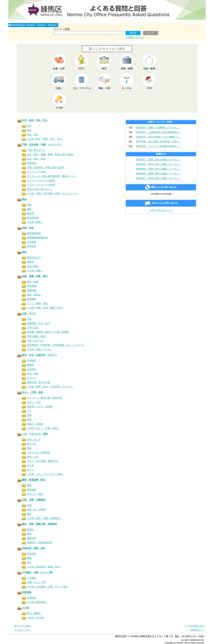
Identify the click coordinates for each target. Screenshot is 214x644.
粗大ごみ (31, 444)
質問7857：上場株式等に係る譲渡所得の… (159, 132)
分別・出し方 (34, 439)
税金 (24, 199)
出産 (29, 319)
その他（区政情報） (37, 602)
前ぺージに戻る (22, 626)
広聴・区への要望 (36, 510)
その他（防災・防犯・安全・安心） (45, 139)
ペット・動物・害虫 (37, 303)
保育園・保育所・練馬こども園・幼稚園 (48, 332)
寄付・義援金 (34, 613)
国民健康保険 (34, 233)
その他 (25, 608)
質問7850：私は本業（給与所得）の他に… (159, 141)
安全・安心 (33, 134)
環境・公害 (33, 457)
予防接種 (31, 286)
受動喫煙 (31, 290)
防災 (29, 126)
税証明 (30, 213)
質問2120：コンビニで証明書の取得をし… (159, 146)
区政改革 (31, 554)
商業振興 (31, 490)
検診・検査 (33, 282)
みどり (30, 470)
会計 (29, 562)
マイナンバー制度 (36, 172)
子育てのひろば (35, 341)
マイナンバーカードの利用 (41, 185)
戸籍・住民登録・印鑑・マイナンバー (42, 145)
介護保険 (31, 242)
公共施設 (31, 578)
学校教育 (31, 361)
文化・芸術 (33, 374)
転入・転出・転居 (36, 159)
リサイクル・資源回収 (38, 452)
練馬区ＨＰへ (198, 630)
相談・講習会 (34, 295)
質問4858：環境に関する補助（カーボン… (159, 164)
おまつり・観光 (35, 494)
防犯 (29, 130)
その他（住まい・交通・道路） (43, 428)
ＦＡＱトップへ (22, 630)
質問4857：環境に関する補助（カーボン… (159, 160)
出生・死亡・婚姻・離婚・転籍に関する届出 (50, 154)
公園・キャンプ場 (36, 582)
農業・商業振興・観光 (34, 480)
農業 (29, 485)
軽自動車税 (33, 218)
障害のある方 (34, 257)
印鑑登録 (31, 163)
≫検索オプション (135, 37)
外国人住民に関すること (40, 189)
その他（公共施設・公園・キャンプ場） (48, 587)
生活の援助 (33, 266)
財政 (29, 558)
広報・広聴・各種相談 (34, 500)
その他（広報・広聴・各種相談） (44, 518)
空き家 (30, 465)
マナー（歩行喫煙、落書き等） (43, 461)
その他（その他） (36, 618)
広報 (29, 505)
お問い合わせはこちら (161, 210)
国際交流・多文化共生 (38, 382)
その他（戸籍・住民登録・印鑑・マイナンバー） (52, 193)
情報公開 (31, 538)
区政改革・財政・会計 (34, 548)
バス (29, 411)
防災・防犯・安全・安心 (35, 120)
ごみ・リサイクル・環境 (35, 434)
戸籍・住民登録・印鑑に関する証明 (45, 167)
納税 (29, 209)
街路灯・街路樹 (35, 424)
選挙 (29, 534)
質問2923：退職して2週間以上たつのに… (158, 127)
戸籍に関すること (36, 150)
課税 (29, 205)
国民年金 (31, 246)
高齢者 (30, 262)
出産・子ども (29, 313)
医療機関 (31, 299)
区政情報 (27, 592)
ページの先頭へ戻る (194, 626)
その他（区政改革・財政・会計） (44, 567)
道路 (29, 419)
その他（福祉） (35, 270)
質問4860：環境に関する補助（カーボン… (159, 174)
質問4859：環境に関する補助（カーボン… (159, 169)
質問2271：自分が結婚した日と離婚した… (159, 137)
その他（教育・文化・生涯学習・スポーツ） (50, 387)
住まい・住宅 (34, 402)
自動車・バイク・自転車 (40, 406)
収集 (29, 448)
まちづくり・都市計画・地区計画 (44, 398)
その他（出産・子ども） (40, 349)
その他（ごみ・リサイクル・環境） (45, 474)
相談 (29, 514)
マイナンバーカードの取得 (41, 180)
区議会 (30, 529)
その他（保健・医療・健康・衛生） (45, 308)
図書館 (30, 365)
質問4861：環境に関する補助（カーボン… (159, 178)
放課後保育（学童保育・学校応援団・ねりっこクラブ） (56, 345)
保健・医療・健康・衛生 (35, 276)
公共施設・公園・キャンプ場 (37, 572)
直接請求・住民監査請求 (40, 542)
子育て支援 (33, 328)
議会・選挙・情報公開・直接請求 (39, 524)
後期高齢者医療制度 (37, 238)
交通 (29, 415)
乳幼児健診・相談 (36, 336)
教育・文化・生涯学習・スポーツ (39, 355)
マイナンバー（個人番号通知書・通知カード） (51, 176)
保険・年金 (28, 228)
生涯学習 (31, 369)
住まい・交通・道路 (32, 392)
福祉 (24, 252)
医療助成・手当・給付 (38, 323)
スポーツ (31, 378)
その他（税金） (35, 222)
